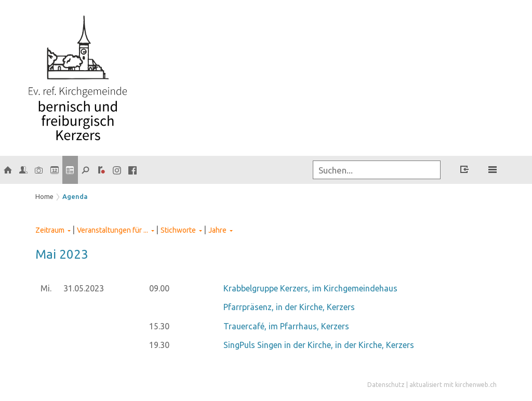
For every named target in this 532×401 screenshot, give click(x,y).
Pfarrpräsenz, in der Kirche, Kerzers (289, 307)
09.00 (159, 288)
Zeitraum (50, 230)
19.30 (159, 345)
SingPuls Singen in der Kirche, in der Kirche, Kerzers (319, 345)
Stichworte (178, 230)
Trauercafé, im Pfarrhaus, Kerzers (286, 326)
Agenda (75, 196)
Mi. (46, 288)
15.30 (159, 326)
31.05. (84, 288)
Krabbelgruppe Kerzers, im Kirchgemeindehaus (310, 288)
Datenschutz (386, 385)
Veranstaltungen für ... (112, 230)
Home (44, 196)
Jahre (217, 230)
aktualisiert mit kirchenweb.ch (453, 385)
